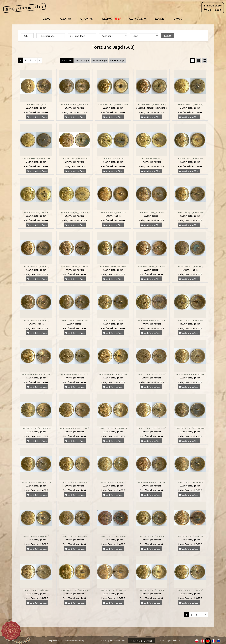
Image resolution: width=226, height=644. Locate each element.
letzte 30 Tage (117, 60)
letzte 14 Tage (100, 60)
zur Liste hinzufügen (38, 117)
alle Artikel (67, 60)
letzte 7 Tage (82, 60)
